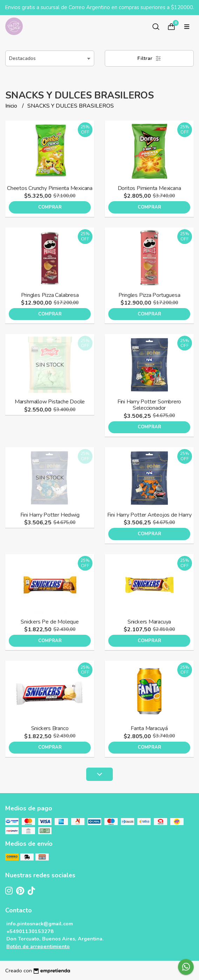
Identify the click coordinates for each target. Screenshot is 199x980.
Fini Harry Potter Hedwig (50, 515)
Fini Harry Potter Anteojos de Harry (149, 515)
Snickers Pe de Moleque (50, 622)
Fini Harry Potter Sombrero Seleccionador (149, 405)
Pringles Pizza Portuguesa (149, 295)
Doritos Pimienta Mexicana (149, 188)
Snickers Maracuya (149, 622)
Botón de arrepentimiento (38, 946)
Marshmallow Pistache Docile (50, 402)
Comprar (50, 207)
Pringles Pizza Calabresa (50, 295)
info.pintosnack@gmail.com (40, 924)
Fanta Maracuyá (149, 728)
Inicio (12, 106)
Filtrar (149, 58)
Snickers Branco (50, 728)
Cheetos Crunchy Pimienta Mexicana (50, 188)
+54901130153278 (30, 931)
